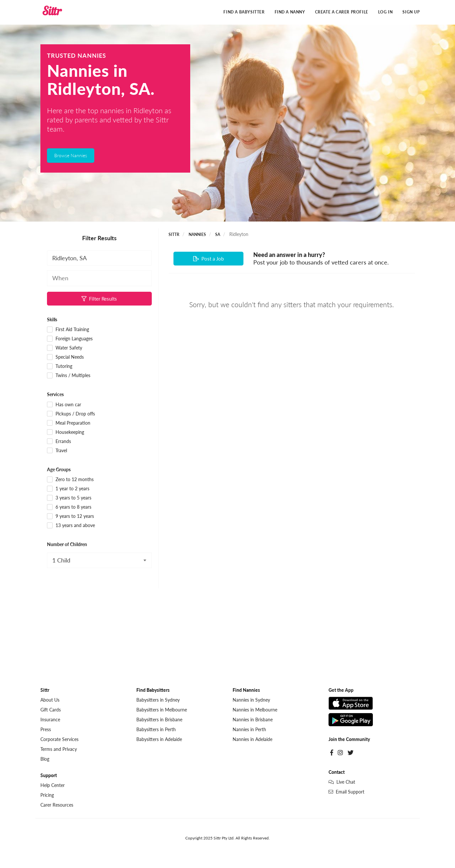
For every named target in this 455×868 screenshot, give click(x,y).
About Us (50, 700)
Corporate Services (59, 740)
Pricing (47, 795)
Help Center (53, 785)
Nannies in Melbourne (255, 710)
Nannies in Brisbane (253, 720)
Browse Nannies (71, 156)
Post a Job (208, 259)
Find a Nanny (290, 12)
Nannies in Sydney (251, 700)
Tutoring (60, 367)
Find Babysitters (153, 690)
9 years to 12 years (71, 517)
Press (46, 730)
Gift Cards (51, 710)
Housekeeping (66, 433)
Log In (386, 12)
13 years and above (71, 526)
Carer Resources (57, 805)
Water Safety (65, 349)
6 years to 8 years (69, 507)
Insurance (50, 720)
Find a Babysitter (244, 12)
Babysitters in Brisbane (159, 720)
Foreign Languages (70, 339)
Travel (57, 451)
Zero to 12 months (70, 480)
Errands (59, 442)
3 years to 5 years (69, 498)
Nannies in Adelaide (252, 740)
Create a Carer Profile (342, 12)
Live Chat (342, 782)
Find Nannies (246, 690)
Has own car (64, 405)
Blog (45, 759)
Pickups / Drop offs (71, 414)
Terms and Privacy (59, 749)
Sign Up (411, 12)
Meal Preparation (69, 423)
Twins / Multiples (69, 376)
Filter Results (99, 299)
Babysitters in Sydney (158, 700)
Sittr (174, 235)
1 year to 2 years (68, 489)
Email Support (346, 792)
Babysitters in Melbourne (162, 710)
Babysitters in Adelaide (159, 740)
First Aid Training (68, 330)
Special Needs (66, 358)
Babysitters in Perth (156, 730)
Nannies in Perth (249, 730)
